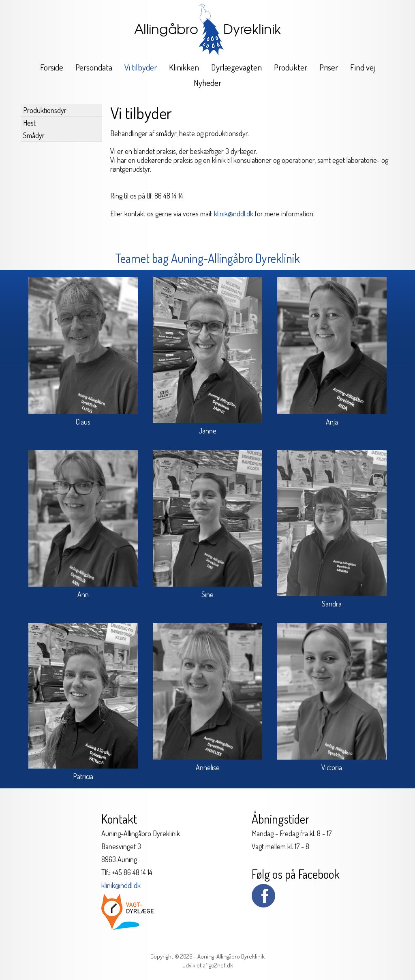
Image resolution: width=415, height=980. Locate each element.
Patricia (83, 776)
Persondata (94, 67)
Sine (207, 594)
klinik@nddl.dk (234, 214)
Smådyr (34, 135)
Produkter (291, 67)
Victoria (332, 767)
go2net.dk (221, 965)
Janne (207, 431)
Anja (332, 422)
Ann (83, 594)
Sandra (332, 604)
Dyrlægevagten (236, 67)
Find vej (363, 67)
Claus (83, 422)
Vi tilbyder (141, 67)
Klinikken (184, 67)
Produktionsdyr (45, 110)
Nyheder (207, 82)
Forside (52, 67)
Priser (329, 67)
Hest (29, 123)
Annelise (208, 767)
